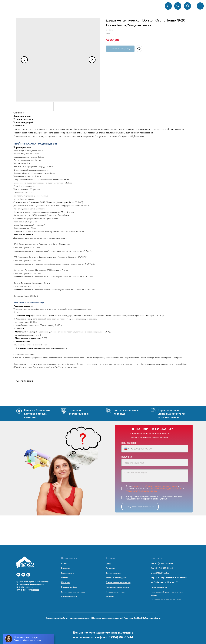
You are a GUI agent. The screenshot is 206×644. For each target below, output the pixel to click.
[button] (168, 6)
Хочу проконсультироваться (140, 507)
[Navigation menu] (200, 6)
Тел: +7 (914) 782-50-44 (162, 568)
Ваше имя (127, 457)
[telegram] (23, 575)
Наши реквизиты (159, 587)
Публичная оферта (151, 618)
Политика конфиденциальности (166, 600)
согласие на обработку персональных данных (155, 486)
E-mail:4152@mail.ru (160, 573)
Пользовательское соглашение (107, 618)
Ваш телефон (129, 443)
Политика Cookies (132, 618)
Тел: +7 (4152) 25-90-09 (162, 563)
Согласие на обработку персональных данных (68, 618)
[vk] (18, 575)
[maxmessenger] (28, 575)
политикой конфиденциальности (166, 489)
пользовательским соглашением (142, 491)
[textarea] (155, 476)
